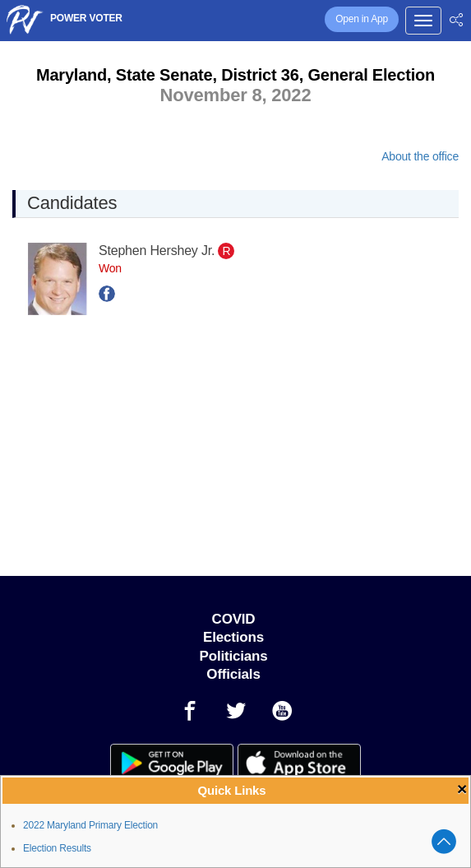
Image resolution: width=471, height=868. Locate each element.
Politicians (234, 656)
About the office (420, 156)
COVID (234, 619)
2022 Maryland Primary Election (90, 825)
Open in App (362, 19)
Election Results (57, 848)
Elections (233, 637)
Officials (233, 674)
